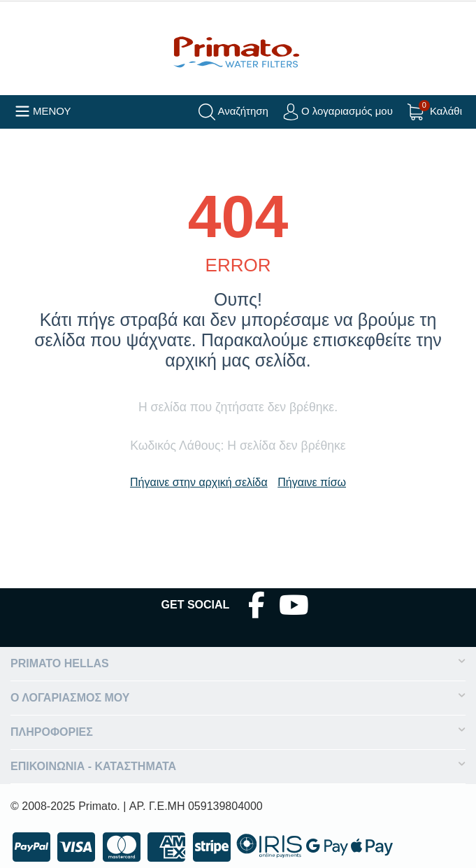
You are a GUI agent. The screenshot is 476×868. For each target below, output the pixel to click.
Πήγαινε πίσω (312, 482)
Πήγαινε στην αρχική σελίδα (199, 482)
